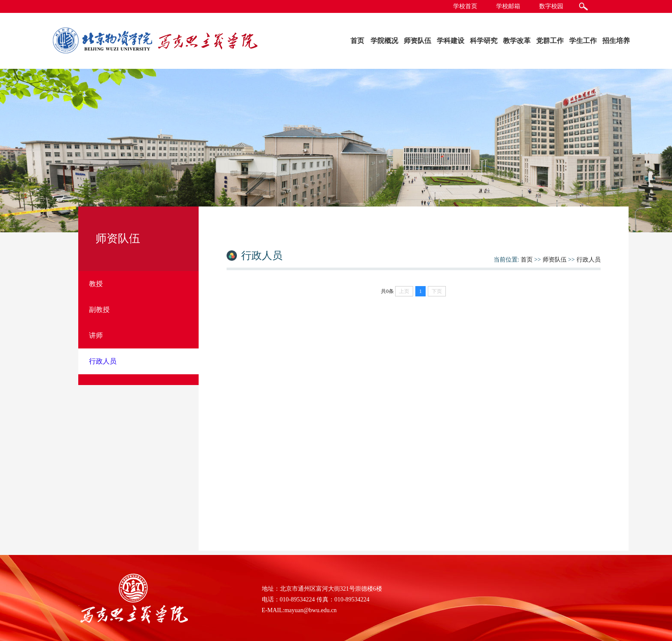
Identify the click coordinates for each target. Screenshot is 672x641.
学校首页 (465, 6)
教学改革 (517, 41)
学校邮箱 (508, 6)
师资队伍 (417, 41)
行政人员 (589, 260)
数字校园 (551, 6)
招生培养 (616, 41)
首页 (357, 41)
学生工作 (583, 41)
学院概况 (384, 41)
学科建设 (451, 41)
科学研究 (484, 41)
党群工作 (550, 41)
